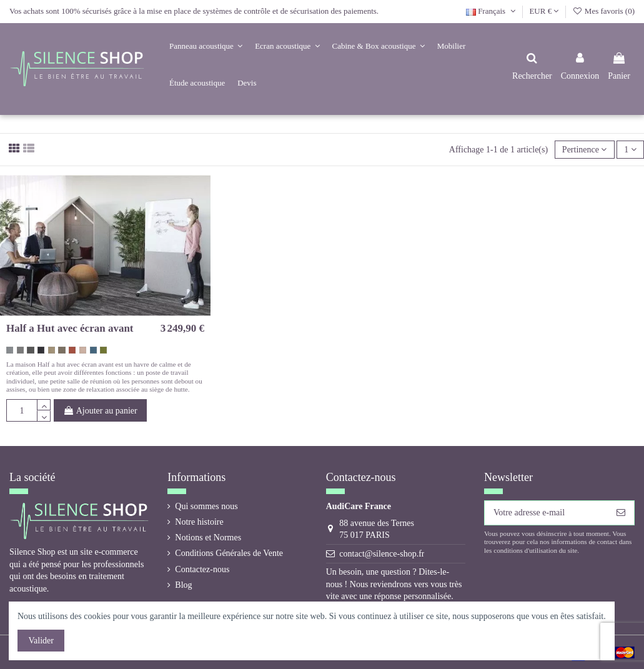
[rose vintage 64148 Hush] (83, 350)
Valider (41, 641)
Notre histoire (199, 522)
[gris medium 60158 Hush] (20, 350)
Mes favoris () (603, 11)
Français (492, 11)
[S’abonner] (621, 513)
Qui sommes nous (206, 506)
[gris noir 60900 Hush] (41, 350)
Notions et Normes (208, 538)
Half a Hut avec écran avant (70, 328)
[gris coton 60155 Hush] (10, 350)
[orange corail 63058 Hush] (72, 350)
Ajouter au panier (100, 411)
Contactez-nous (202, 569)
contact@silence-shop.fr (382, 554)
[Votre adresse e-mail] (546, 513)
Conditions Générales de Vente (229, 553)
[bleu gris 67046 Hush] (93, 350)
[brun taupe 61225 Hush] (62, 350)
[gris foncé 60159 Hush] (30, 350)
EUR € (544, 11)
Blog (183, 585)
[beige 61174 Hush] (52, 350)
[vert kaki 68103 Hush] (103, 350)
